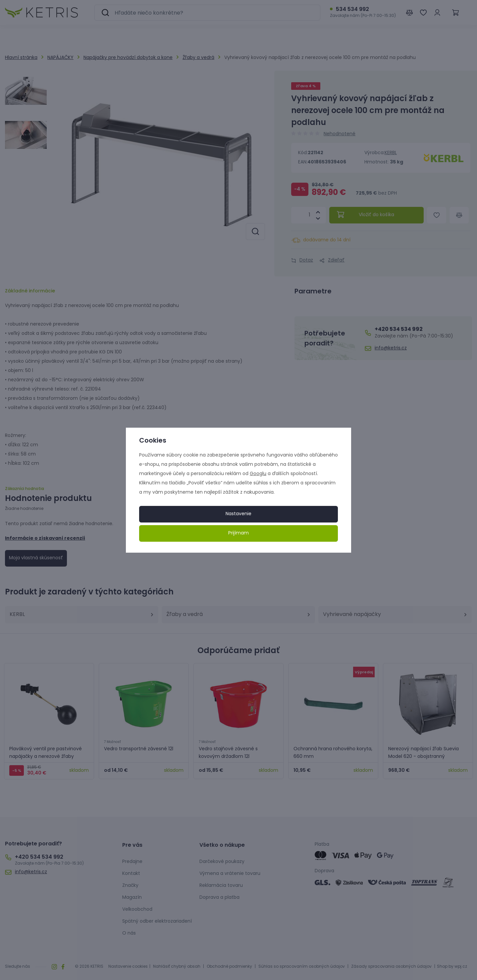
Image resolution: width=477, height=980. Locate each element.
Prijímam (238, 533)
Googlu (258, 474)
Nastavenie (238, 514)
